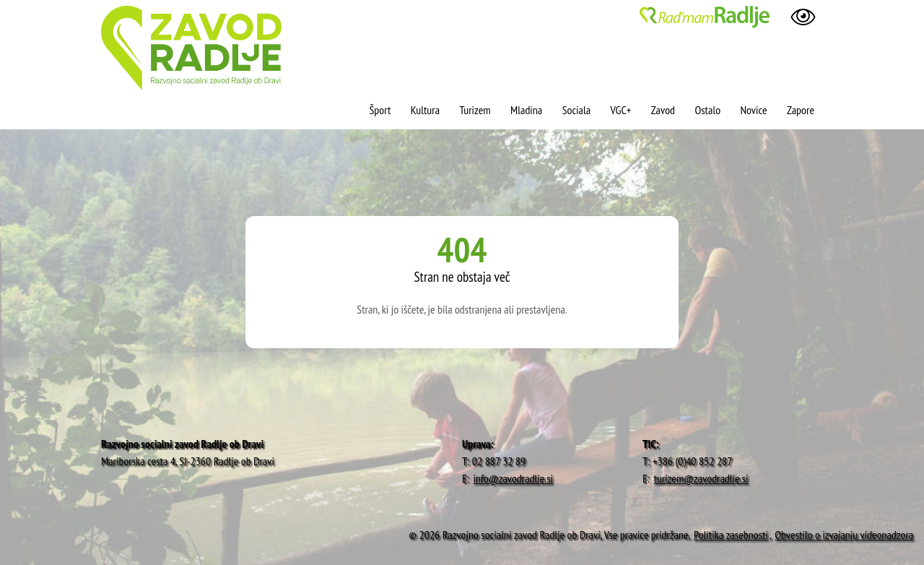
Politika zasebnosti (731, 535)
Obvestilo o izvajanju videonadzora (844, 535)
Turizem (475, 110)
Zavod (663, 110)
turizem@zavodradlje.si (701, 478)
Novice (753, 110)
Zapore (801, 110)
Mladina (526, 110)
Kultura (425, 110)
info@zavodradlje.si (514, 478)
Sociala (576, 110)
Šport (381, 110)
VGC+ (621, 110)
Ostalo (707, 110)
